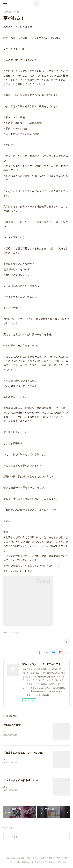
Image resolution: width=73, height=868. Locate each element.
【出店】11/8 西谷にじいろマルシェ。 (24, 753)
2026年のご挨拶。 (13, 725)
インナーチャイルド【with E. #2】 (22, 781)
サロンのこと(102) (10, 633)
